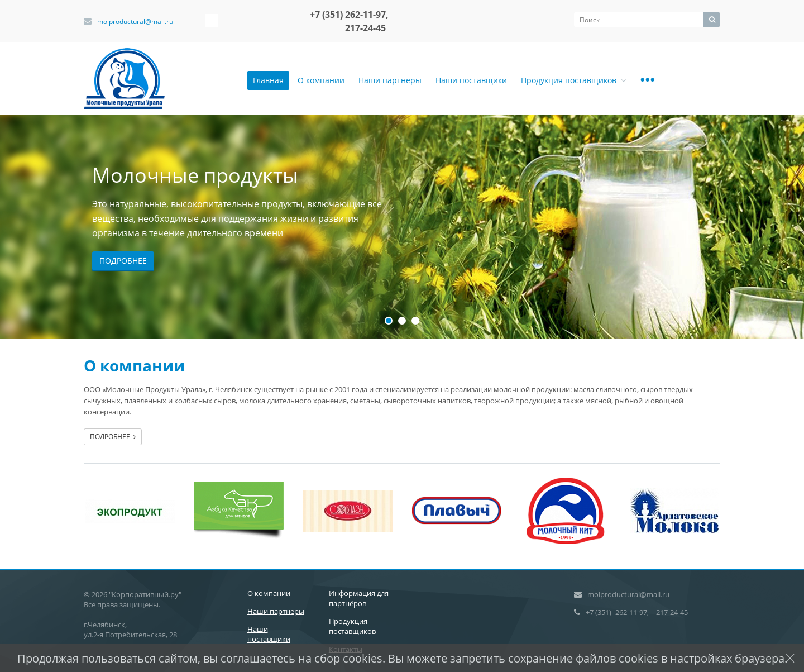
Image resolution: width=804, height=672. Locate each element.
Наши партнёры (276, 611)
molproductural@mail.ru (135, 22)
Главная (268, 80)
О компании (321, 80)
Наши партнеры (390, 80)
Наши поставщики (471, 80)
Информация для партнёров (359, 598)
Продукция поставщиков (573, 80)
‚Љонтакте (212, 21)
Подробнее (123, 261)
